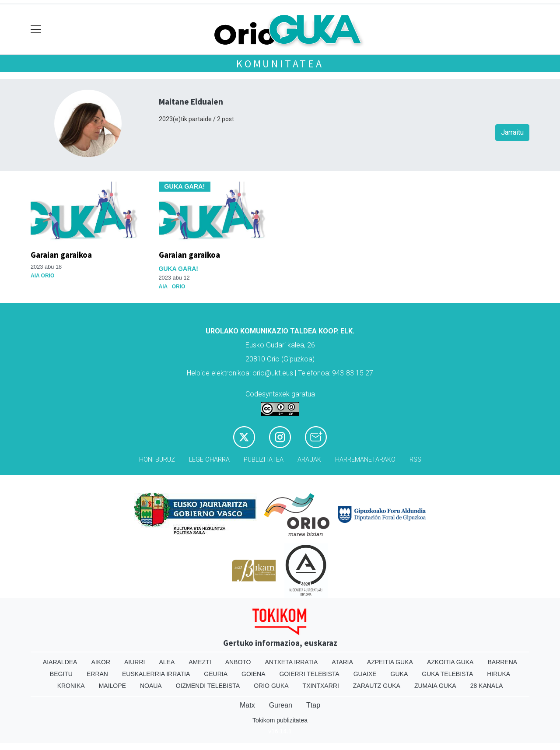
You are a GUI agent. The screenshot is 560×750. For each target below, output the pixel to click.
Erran (97, 674)
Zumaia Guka (435, 686)
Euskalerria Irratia (156, 674)
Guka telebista (447, 674)
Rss (415, 460)
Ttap (313, 705)
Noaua (151, 686)
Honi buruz (157, 460)
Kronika (71, 686)
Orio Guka (271, 686)
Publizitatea (264, 460)
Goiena (253, 674)
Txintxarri (321, 686)
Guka (399, 674)
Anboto (238, 662)
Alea (167, 662)
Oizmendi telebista (208, 686)
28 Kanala (487, 686)
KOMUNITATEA (280, 64)
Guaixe (365, 674)
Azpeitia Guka (390, 662)
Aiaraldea (60, 662)
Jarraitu (512, 132)
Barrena (502, 662)
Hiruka (499, 674)
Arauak (309, 460)
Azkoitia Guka (450, 662)
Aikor (101, 662)
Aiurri (135, 662)
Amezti (200, 662)
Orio (179, 287)
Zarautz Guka (377, 686)
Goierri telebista (309, 674)
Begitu (61, 674)
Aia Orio (42, 276)
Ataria (342, 662)
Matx (247, 705)
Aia (163, 287)
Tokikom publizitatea (280, 720)
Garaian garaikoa (61, 255)
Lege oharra (209, 460)
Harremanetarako (365, 460)
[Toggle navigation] (36, 30)
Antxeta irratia (292, 662)
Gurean (281, 705)
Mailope (112, 686)
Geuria (216, 674)
